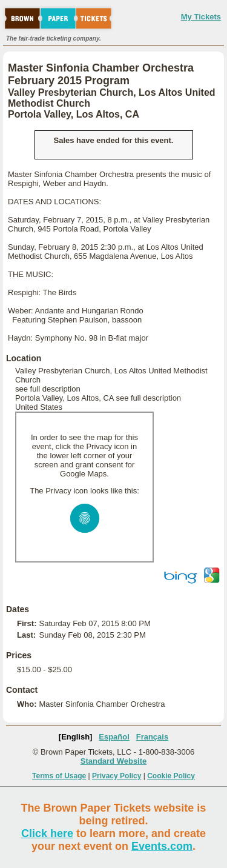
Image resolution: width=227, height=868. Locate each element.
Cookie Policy (171, 776)
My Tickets (201, 17)
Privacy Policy (117, 776)
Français (152, 737)
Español (114, 737)
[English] (76, 737)
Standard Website (114, 761)
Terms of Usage (59, 776)
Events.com (162, 846)
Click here (47, 833)
